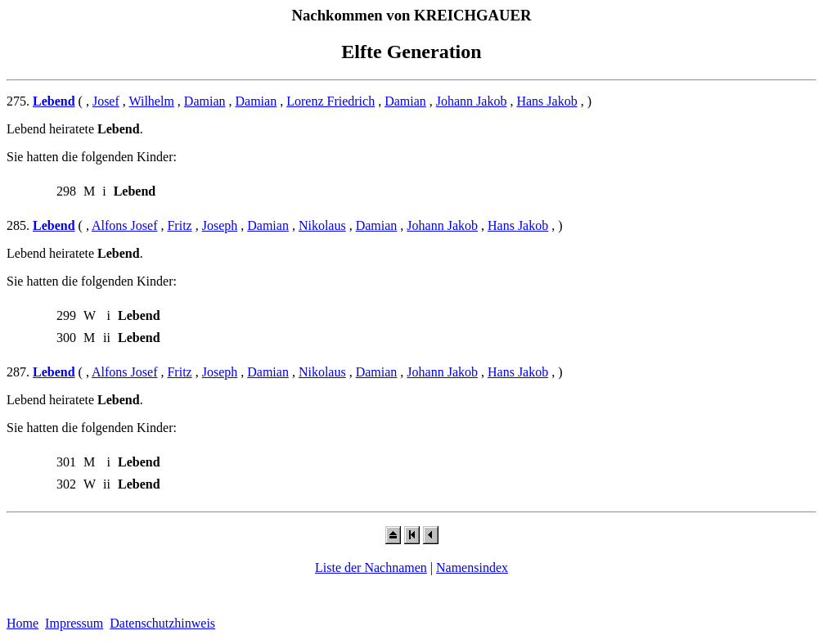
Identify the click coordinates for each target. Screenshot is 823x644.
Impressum (74, 623)
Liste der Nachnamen (371, 567)
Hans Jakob (546, 101)
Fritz (179, 225)
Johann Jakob (472, 101)
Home (22, 623)
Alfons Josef (124, 225)
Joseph (220, 225)
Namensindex (472, 567)
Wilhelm (152, 101)
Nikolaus (322, 225)
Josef (106, 101)
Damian (205, 101)
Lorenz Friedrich (331, 101)
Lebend (54, 101)
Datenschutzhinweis (162, 623)
